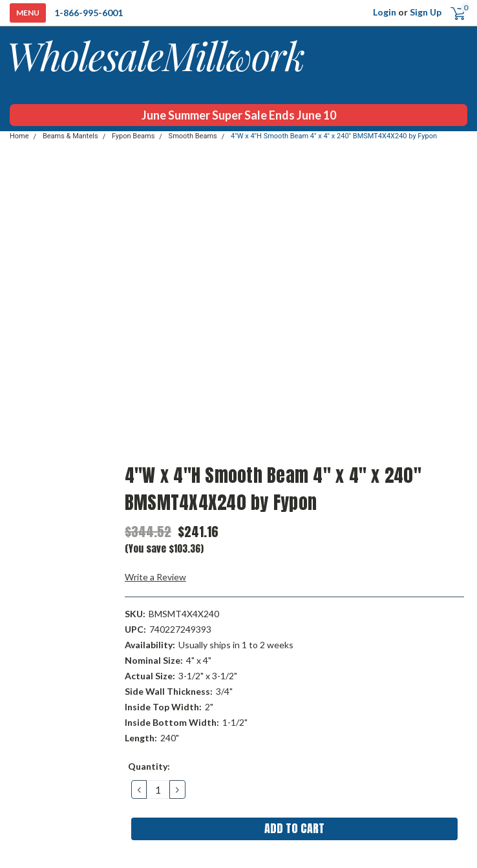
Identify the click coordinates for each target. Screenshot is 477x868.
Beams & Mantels (70, 136)
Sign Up (426, 12)
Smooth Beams (193, 136)
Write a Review (155, 577)
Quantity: (149, 766)
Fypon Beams (133, 136)
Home (19, 136)
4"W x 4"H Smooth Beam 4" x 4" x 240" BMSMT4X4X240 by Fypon (334, 136)
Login (385, 12)
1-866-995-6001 (89, 13)
